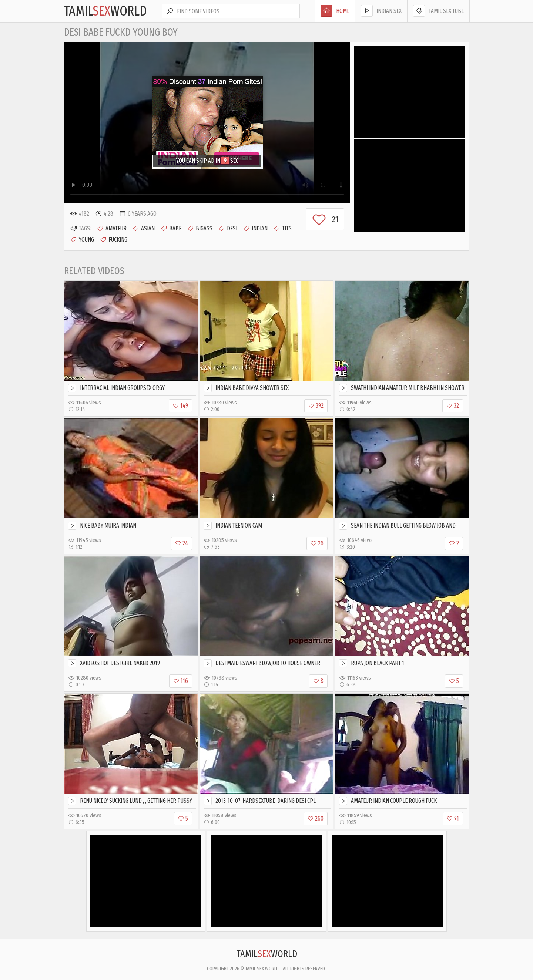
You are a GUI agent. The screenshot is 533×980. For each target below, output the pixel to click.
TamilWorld (105, 11)
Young (82, 240)
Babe (171, 229)
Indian (255, 229)
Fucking (113, 240)
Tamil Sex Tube (438, 11)
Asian (143, 229)
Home (335, 11)
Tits (282, 229)
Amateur (112, 229)
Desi (228, 229)
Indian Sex (381, 11)
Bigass (200, 229)
